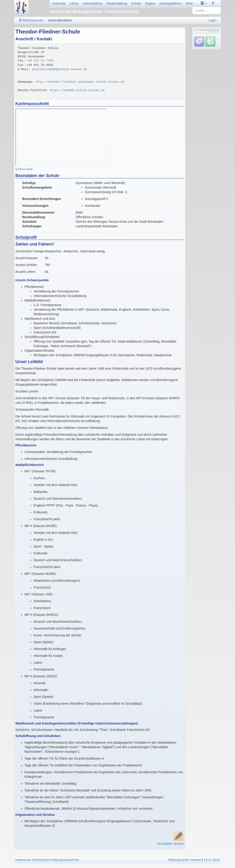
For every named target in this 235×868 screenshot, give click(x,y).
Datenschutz (41, 860)
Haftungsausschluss (65, 860)
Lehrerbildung (93, 3)
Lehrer (74, 3)
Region (150, 3)
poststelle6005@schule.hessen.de (59, 69)
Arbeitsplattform (170, 3)
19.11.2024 (212, 860)
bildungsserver (31, 20)
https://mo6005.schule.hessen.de (77, 90)
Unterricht (59, 3)
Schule (136, 3)
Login (212, 20)
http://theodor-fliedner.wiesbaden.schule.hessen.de (80, 82)
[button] (204, 3)
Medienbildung (117, 3)
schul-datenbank (60, 20)
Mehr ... (191, 3)
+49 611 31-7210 (40, 61)
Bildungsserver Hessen (185, 860)
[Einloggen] (210, 41)
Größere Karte (24, 169)
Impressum (23, 860)
